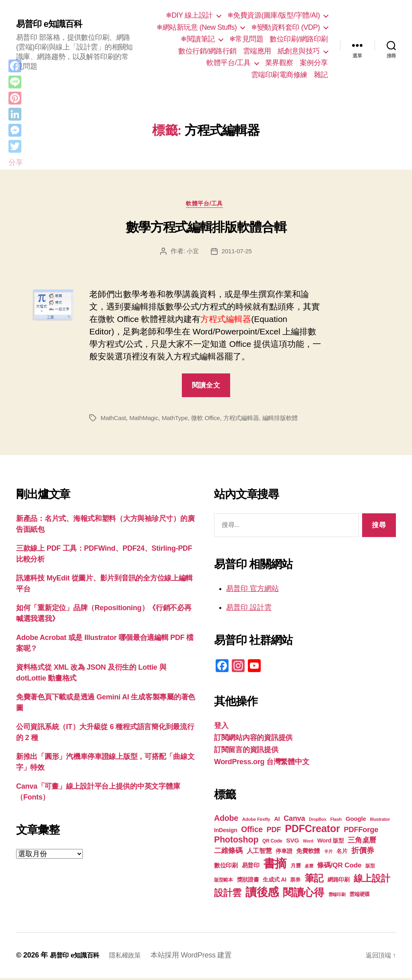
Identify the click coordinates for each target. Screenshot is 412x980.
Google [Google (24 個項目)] (356, 821)
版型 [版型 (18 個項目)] (370, 868)
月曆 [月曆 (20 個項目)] (296, 868)
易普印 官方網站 (252, 590)
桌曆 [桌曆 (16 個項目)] (309, 868)
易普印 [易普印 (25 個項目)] (251, 867)
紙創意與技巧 (299, 51)
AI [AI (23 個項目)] (277, 821)
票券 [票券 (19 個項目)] (295, 882)
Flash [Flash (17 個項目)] (336, 821)
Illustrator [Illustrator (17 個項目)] (380, 821)
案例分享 (314, 63)
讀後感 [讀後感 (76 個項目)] (262, 894)
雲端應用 (257, 51)
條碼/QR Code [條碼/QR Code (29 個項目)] (339, 867)
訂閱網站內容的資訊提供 (253, 740)
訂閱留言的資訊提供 (246, 752)
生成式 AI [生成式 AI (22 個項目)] (274, 882)
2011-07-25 (237, 253)
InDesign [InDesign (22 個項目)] (226, 832)
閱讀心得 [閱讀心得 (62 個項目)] (304, 894)
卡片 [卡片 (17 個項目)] (328, 853)
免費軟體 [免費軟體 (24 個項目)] (308, 853)
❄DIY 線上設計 (189, 15)
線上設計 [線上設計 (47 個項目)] (372, 880)
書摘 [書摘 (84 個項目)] (275, 865)
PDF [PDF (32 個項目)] (274, 831)
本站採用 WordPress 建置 (201, 957)
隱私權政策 (133, 957)
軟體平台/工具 (229, 63)
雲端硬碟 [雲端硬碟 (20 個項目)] (359, 896)
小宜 (192, 253)
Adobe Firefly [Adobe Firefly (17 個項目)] (256, 821)
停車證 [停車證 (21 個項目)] (284, 853)
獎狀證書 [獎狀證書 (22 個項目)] (248, 882)
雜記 (321, 75)
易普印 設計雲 (249, 609)
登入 (221, 728)
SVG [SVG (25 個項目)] (293, 842)
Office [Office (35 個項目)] (252, 831)
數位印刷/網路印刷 (299, 39)
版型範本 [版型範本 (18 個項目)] (224, 882)
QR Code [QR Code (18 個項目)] (272, 843)
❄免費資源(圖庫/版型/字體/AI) (274, 15)
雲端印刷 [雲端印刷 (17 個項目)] (337, 896)
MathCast (114, 420)
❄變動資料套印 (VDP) (285, 27)
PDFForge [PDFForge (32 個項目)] (361, 831)
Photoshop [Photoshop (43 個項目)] (236, 842)
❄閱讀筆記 (198, 39)
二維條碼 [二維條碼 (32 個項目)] (228, 852)
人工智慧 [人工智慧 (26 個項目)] (259, 853)
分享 (15, 162)
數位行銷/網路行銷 (207, 51)
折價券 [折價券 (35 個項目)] (363, 852)
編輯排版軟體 (289, 420)
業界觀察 (279, 63)
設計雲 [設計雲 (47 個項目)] (228, 895)
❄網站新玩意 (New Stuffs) (197, 27)
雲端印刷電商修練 (279, 75)
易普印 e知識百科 (52, 24)
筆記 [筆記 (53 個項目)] (314, 880)
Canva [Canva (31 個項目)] (294, 820)
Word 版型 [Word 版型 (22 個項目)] (331, 843)
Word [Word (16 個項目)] (308, 843)
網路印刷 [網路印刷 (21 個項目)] (339, 882)
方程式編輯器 (248, 420)
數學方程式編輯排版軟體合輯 (206, 229)
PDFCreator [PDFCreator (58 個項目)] (312, 830)
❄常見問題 (246, 39)
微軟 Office (210, 420)
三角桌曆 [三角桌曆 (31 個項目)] (362, 842)
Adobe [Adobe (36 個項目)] (226, 820)
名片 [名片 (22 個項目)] (342, 853)
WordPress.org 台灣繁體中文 (262, 764)
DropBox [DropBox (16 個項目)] (318, 821)
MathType (178, 420)
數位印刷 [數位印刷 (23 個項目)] (226, 867)
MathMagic (146, 420)
